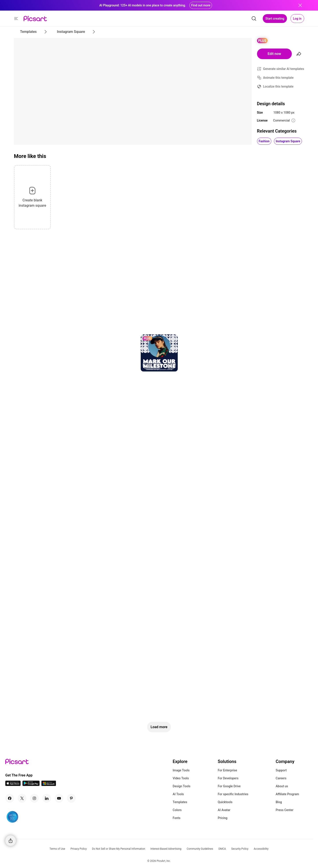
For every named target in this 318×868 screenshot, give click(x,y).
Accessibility (261, 849)
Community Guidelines (200, 849)
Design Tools (182, 786)
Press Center (285, 810)
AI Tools (178, 794)
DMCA (222, 849)
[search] (254, 19)
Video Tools (181, 778)
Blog (279, 802)
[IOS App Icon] (13, 785)
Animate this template (278, 78)
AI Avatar (224, 810)
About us (282, 786)
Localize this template (278, 86)
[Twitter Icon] (22, 798)
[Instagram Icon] (34, 798)
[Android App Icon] (31, 785)
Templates (180, 802)
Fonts (177, 818)
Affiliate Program (287, 794)
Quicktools (225, 802)
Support (281, 770)
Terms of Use (57, 849)
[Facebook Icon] (10, 798)
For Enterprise (227, 770)
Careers (281, 778)
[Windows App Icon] (49, 785)
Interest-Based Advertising (166, 849)
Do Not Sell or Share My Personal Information (119, 849)
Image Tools (181, 770)
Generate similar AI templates (284, 69)
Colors (177, 810)
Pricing (223, 818)
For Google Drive (229, 786)
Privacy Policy (79, 849)
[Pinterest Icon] (71, 798)
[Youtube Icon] (59, 798)
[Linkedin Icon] (47, 798)
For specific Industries (233, 794)
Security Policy (240, 849)
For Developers (228, 778)
